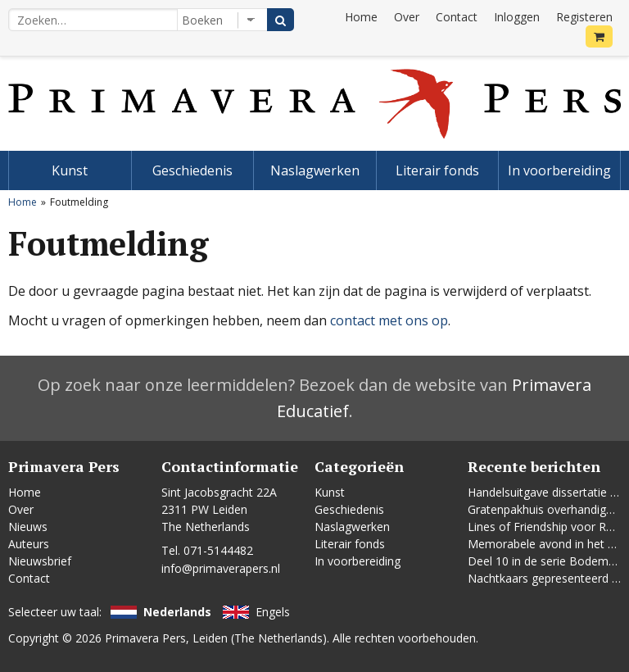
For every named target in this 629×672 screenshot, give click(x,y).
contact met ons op (389, 320)
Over (407, 17)
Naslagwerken (315, 170)
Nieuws (28, 527)
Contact (457, 17)
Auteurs (29, 544)
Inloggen (517, 17)
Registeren (584, 17)
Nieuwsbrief (40, 561)
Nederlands (177, 612)
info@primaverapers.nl (221, 568)
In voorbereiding (559, 170)
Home (361, 17)
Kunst (70, 170)
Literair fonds (437, 170)
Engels (273, 612)
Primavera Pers (145, 638)
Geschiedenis (192, 170)
